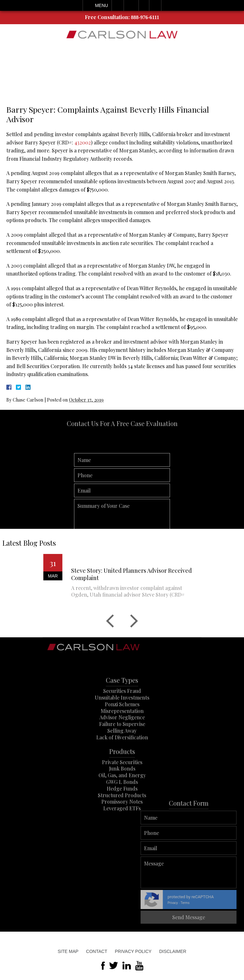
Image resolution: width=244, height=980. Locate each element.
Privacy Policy (133, 951)
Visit (144, 5)
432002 (83, 142)
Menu (102, 5)
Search (155, 5)
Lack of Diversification (122, 750)
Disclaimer (173, 951)
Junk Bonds (122, 782)
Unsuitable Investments (122, 711)
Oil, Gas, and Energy (122, 788)
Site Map (68, 951)
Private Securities (122, 775)
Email (131, 5)
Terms (229, 903)
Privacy (217, 903)
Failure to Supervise (122, 737)
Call (118, 5)
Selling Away (122, 744)
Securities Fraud (122, 704)
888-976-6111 (145, 17)
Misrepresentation (122, 724)
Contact (97, 951)
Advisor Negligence (122, 730)
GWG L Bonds (122, 795)
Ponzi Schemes (122, 717)
